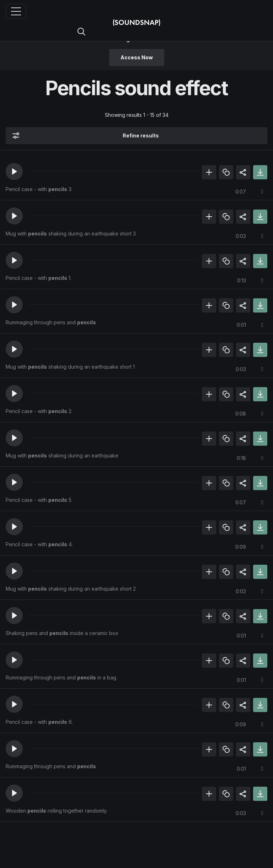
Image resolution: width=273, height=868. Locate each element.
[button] (14, 172)
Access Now (137, 57)
